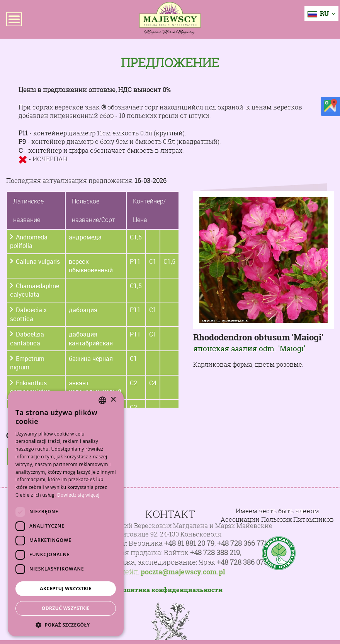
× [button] (113, 400)
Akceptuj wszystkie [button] (65, 588)
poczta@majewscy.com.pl (183, 572)
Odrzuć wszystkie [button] (66, 608)
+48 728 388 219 (215, 553)
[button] (66, 625)
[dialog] (66, 513)
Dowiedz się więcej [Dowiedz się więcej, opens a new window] (78, 495)
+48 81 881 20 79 (189, 543)
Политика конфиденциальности (170, 590)
